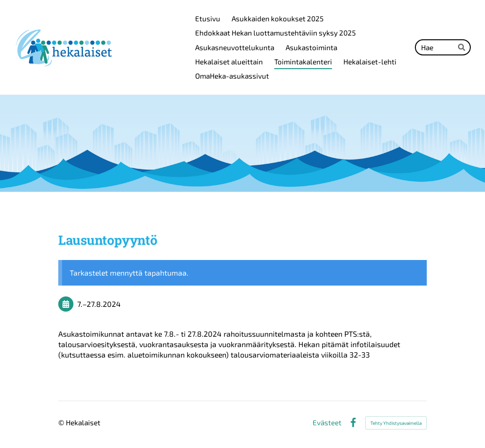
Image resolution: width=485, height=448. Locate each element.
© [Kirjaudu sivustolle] (62, 422)
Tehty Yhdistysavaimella (396, 423)
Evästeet (327, 423)
